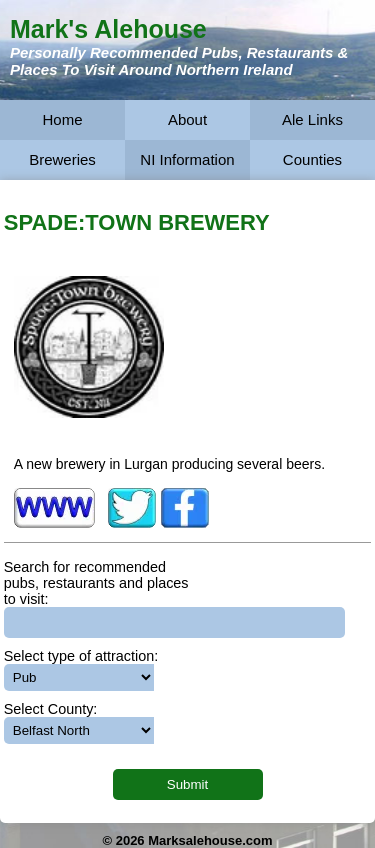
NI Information (187, 159)
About (187, 119)
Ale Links (312, 119)
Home (62, 119)
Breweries (62, 159)
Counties (312, 159)
